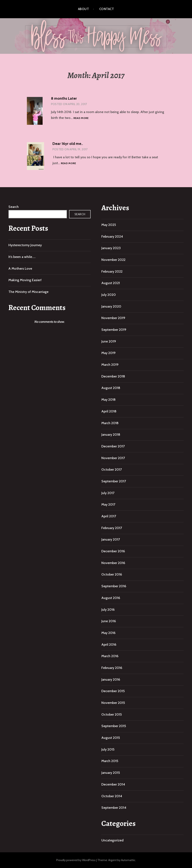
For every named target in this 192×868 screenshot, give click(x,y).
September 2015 (114, 726)
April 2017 (109, 516)
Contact (107, 9)
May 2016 (108, 633)
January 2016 (111, 679)
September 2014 (114, 808)
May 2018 (108, 400)
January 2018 (111, 435)
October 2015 (112, 714)
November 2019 (113, 318)
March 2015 (110, 761)
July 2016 (108, 610)
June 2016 (109, 621)
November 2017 (113, 458)
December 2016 (113, 551)
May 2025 (109, 225)
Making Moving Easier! (25, 280)
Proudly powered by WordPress (76, 860)
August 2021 (111, 283)
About (84, 9)
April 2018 (109, 411)
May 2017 (108, 504)
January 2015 (111, 773)
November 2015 (113, 703)
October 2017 (112, 469)
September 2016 (114, 586)
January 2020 (111, 306)
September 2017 (114, 481)
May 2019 (108, 353)
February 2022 (112, 271)
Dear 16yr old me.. (68, 144)
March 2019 (110, 365)
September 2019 (114, 330)
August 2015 (111, 738)
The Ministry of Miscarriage (28, 292)
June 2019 (109, 341)
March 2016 (110, 656)
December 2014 (113, 784)
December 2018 (113, 376)
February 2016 (112, 668)
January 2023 (111, 248)
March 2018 (110, 423)
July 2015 (108, 749)
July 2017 (108, 493)
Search (14, 207)
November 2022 (113, 260)
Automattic (128, 860)
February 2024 (112, 236)
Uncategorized (112, 840)
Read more (81, 118)
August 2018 (111, 388)
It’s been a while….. (22, 257)
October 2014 (112, 796)
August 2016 (111, 598)
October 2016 (112, 574)
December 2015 (113, 691)
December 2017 (113, 446)
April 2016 (109, 645)
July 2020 (109, 295)
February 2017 (112, 528)
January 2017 (111, 539)
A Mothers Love (20, 269)
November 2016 (113, 563)
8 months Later (64, 98)
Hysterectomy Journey (25, 245)
